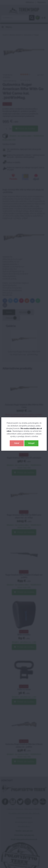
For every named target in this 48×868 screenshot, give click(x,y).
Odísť (17, 443)
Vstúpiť (31, 443)
